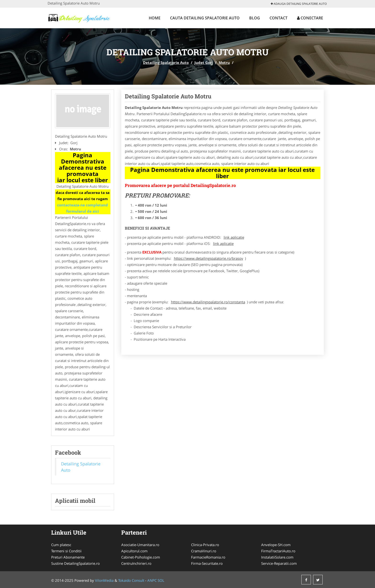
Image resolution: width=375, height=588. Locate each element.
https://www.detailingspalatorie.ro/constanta (208, 302)
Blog (255, 18)
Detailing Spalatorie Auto (166, 62)
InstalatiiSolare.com (277, 557)
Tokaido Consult (131, 580)
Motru (224, 62)
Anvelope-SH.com (276, 545)
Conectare (310, 18)
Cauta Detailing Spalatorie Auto (205, 18)
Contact (278, 18)
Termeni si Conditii (66, 551)
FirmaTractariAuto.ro (278, 551)
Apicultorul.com (134, 551)
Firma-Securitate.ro (207, 563)
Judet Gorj (204, 62)
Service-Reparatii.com (279, 563)
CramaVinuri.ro (204, 551)
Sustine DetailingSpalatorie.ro (75, 563)
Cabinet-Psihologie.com (141, 557)
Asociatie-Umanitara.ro (140, 545)
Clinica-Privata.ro (205, 545)
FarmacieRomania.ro (208, 557)
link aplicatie (234, 237)
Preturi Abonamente (68, 557)
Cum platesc (61, 545)
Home (155, 18)
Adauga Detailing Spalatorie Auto (299, 4)
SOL (161, 580)
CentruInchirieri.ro (136, 563)
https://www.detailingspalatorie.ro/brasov (209, 258)
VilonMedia (104, 580)
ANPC (152, 580)
